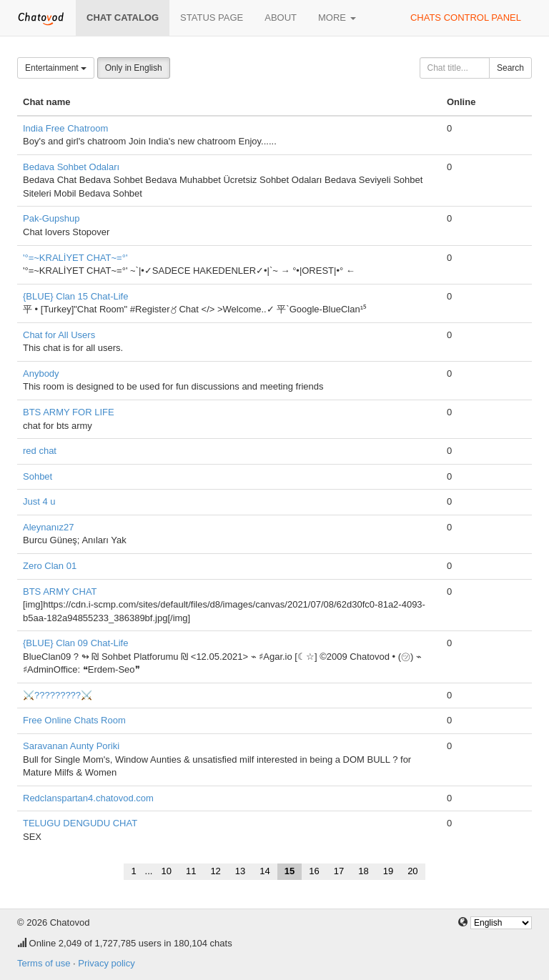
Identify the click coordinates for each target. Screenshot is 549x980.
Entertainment (56, 68)
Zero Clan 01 (50, 566)
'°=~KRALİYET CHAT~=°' (75, 258)
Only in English (134, 68)
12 (215, 871)
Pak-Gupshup (51, 218)
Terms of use (44, 963)
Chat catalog (123, 18)
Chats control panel (466, 18)
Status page (212, 18)
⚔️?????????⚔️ (58, 695)
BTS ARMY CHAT (60, 592)
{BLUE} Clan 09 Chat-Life (75, 643)
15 (290, 871)
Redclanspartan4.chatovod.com (88, 798)
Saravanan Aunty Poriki (71, 746)
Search (510, 68)
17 (339, 871)
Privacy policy (106, 963)
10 (166, 871)
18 (363, 871)
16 (314, 871)
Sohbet (38, 476)
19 (388, 871)
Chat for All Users (59, 335)
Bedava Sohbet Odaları (71, 167)
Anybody (41, 373)
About (281, 18)
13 (240, 871)
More (337, 18)
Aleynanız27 (49, 527)
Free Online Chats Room (74, 720)
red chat (40, 451)
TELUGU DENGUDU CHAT (80, 823)
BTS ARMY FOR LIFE (69, 412)
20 (412, 871)
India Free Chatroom (65, 128)
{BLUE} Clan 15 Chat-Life (75, 296)
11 (191, 871)
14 (264, 871)
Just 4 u (39, 501)
